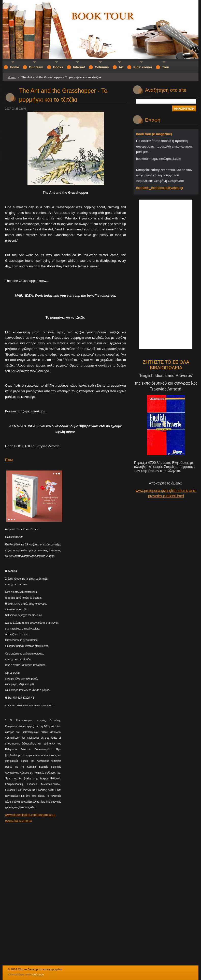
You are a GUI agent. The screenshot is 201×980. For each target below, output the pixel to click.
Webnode (38, 974)
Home (12, 77)
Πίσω (9, 460)
